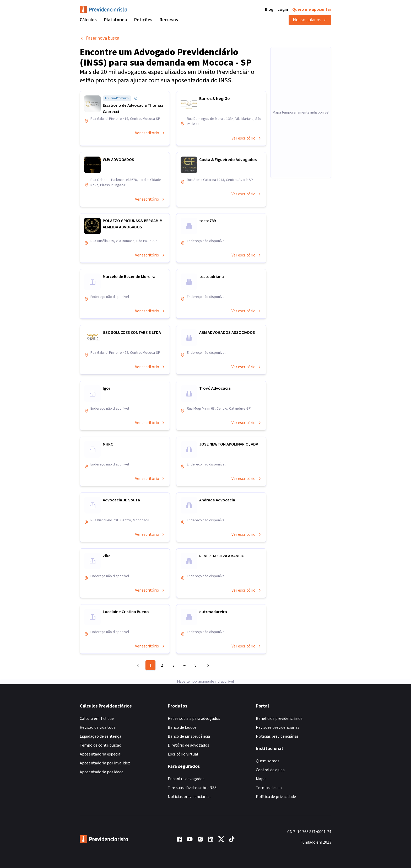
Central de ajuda (270, 770)
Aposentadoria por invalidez (105, 763)
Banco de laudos (182, 727)
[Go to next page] (207, 665)
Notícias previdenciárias (189, 797)
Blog (269, 9)
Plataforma (115, 20)
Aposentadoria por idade (102, 772)
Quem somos (268, 761)
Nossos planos (310, 20)
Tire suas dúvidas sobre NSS (192, 788)
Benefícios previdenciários (279, 719)
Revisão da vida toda (98, 727)
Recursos (169, 20)
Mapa (261, 779)
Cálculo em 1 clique (97, 719)
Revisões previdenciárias (278, 727)
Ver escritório (150, 133)
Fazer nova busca (99, 38)
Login (283, 9)
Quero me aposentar (312, 9)
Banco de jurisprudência (189, 736)
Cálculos (88, 20)
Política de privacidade (276, 797)
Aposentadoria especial (101, 754)
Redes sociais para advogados (194, 719)
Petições (143, 20)
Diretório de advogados (188, 745)
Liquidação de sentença (101, 736)
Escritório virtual (183, 754)
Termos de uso (269, 788)
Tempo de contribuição (101, 745)
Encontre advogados (186, 779)
